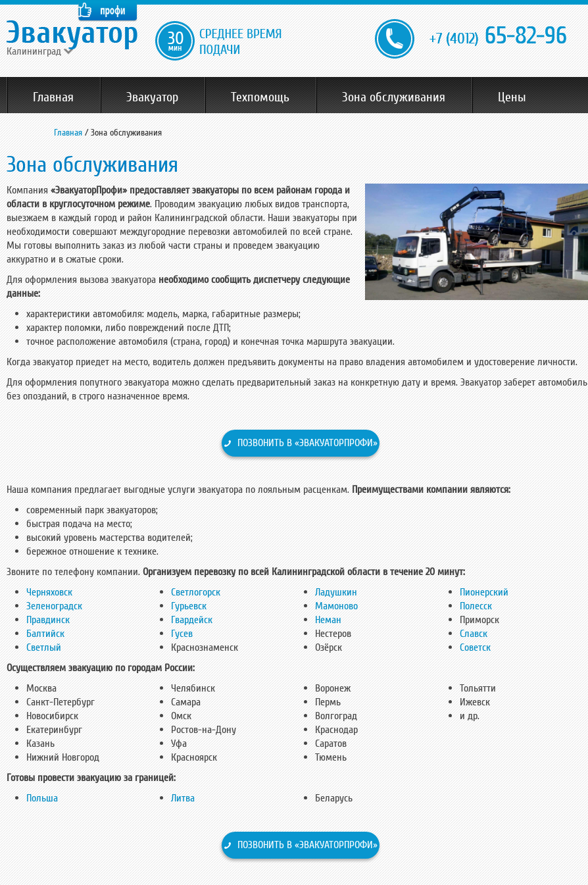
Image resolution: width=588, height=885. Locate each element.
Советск (475, 647)
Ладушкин (336, 592)
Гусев (182, 634)
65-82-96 (498, 37)
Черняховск (49, 592)
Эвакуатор (152, 97)
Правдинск (48, 620)
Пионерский (484, 592)
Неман (328, 620)
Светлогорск (196, 592)
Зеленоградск (54, 606)
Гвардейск (192, 620)
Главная (53, 97)
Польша (42, 798)
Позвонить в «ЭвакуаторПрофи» (307, 443)
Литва (183, 798)
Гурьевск (189, 606)
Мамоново (336, 606)
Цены (512, 97)
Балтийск (45, 634)
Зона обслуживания (394, 97)
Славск (474, 634)
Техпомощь (260, 97)
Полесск (476, 606)
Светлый (44, 647)
